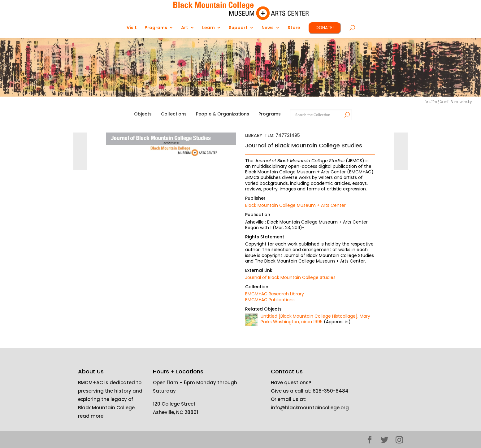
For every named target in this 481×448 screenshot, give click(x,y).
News (268, 28)
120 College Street (174, 404)
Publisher (255, 198)
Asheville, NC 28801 (175, 412)
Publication (258, 215)
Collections (174, 114)
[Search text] (321, 115)
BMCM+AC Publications (270, 300)
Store (294, 28)
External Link (259, 270)
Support (238, 28)
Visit (132, 28)
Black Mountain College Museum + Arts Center (295, 205)
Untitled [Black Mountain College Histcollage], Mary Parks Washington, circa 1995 (315, 319)
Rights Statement (265, 237)
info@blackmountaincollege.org (310, 408)
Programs (156, 28)
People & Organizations (223, 114)
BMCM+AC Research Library (275, 294)
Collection (257, 287)
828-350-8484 (331, 391)
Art (185, 28)
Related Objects (263, 309)
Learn (208, 28)
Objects (143, 114)
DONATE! (325, 28)
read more (91, 416)
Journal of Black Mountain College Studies (290, 277)
